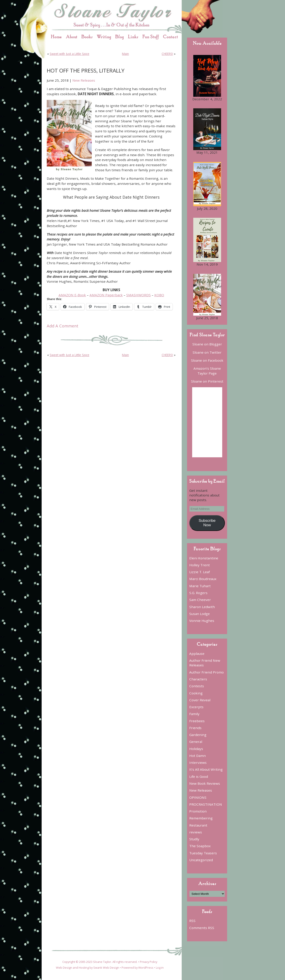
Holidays (196, 749)
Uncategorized (201, 860)
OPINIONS (198, 797)
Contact (170, 37)
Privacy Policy (149, 962)
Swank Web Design (106, 968)
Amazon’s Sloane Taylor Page (207, 371)
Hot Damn (197, 756)
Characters (198, 679)
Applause (197, 653)
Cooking (196, 693)
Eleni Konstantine (204, 558)
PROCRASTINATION (206, 804)
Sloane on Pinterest (207, 381)
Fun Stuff (151, 37)
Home (56, 37)
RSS (192, 921)
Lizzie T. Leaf (199, 572)
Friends (195, 728)
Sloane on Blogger (207, 344)
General (196, 742)
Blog (119, 37)
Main (125, 54)
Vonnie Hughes (202, 621)
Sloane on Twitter (207, 352)
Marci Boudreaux (203, 579)
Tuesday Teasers (203, 853)
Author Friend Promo (207, 672)
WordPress (146, 968)
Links (133, 37)
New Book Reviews (205, 783)
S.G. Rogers (198, 593)
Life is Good (199, 776)
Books (87, 37)
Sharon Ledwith (202, 607)
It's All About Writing (206, 769)
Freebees (197, 721)
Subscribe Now (207, 523)
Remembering (201, 818)
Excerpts (196, 707)
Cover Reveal (200, 700)
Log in (160, 968)
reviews (196, 832)
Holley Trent (199, 565)
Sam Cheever (200, 600)
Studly (194, 839)
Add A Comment (63, 326)
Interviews (198, 762)
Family (194, 714)
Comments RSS (202, 928)
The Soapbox (200, 846)
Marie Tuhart (200, 586)
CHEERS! (167, 54)
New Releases (84, 80)
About (71, 37)
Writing (104, 37)
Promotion (198, 811)
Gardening (198, 735)
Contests (197, 686)
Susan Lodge (199, 614)
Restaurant (198, 825)
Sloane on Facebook (207, 360)
